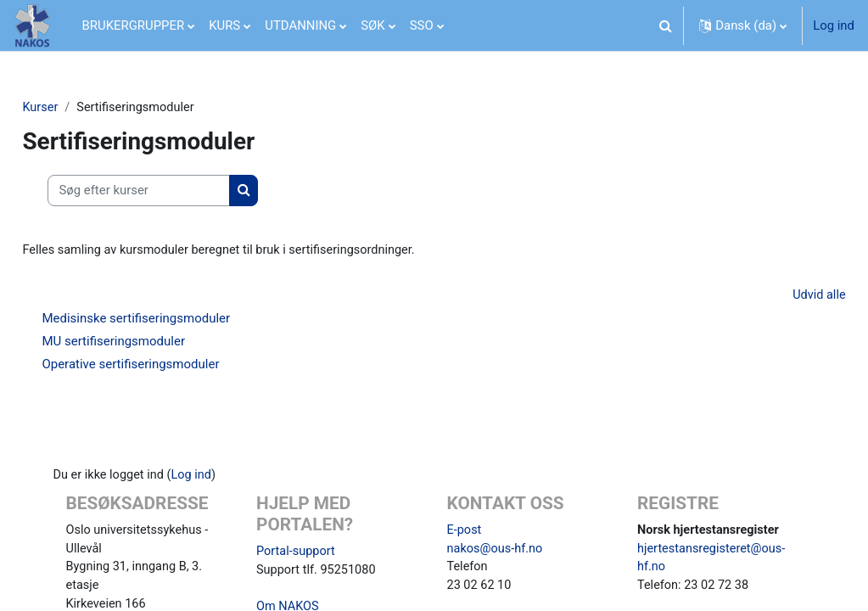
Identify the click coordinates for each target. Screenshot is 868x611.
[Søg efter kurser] (177, 191)
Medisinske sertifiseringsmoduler (174, 320)
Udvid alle (781, 297)
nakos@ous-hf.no (496, 552)
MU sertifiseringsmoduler (151, 343)
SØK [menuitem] (372, 25)
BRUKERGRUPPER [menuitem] (134, 25)
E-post (465, 532)
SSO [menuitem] (422, 25)
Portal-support (303, 553)
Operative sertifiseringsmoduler (168, 366)
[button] (665, 25)
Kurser (78, 108)
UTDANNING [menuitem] (300, 25)
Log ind (834, 25)
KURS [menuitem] (224, 25)
